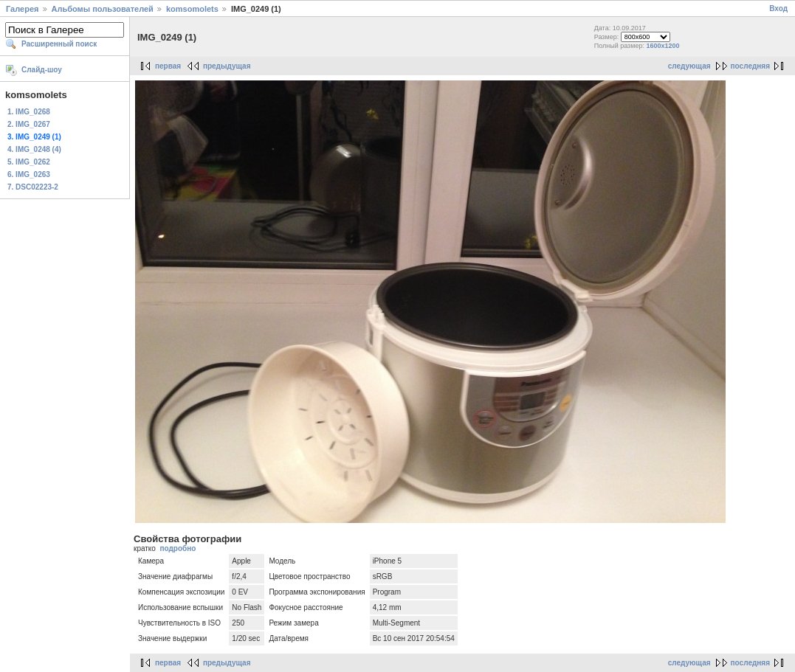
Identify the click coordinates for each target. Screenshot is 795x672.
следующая (689, 66)
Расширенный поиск (59, 44)
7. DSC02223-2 (33, 187)
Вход (778, 8)
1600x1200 (662, 46)
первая (168, 66)
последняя (750, 66)
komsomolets (192, 9)
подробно (178, 548)
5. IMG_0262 (29, 162)
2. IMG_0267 (29, 124)
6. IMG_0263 (29, 174)
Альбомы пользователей (103, 9)
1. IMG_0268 (29, 112)
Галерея (22, 9)
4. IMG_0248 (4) (34, 149)
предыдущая (227, 66)
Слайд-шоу (42, 70)
